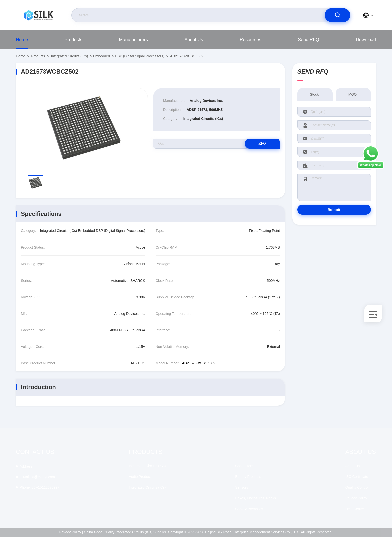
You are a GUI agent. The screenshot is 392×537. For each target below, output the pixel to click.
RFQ (262, 144)
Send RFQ (309, 40)
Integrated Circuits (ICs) (70, 56)
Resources (250, 40)
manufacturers (134, 40)
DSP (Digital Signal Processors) (140, 56)
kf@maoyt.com (37, 477)
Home (22, 40)
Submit (334, 210)
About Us (194, 40)
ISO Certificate (357, 477)
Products (74, 40)
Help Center (355, 509)
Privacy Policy (356, 498)
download (366, 40)
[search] (337, 15)
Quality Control (357, 487)
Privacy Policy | (71, 532)
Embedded (101, 56)
